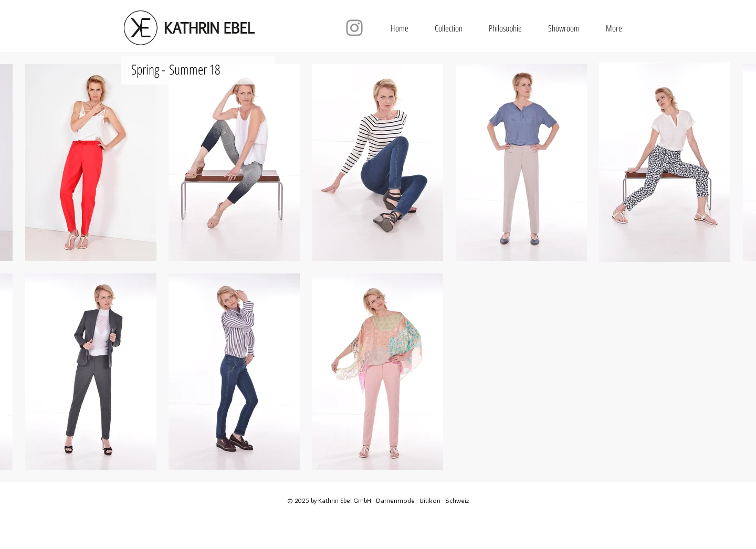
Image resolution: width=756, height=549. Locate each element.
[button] (449, 28)
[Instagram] (354, 28)
